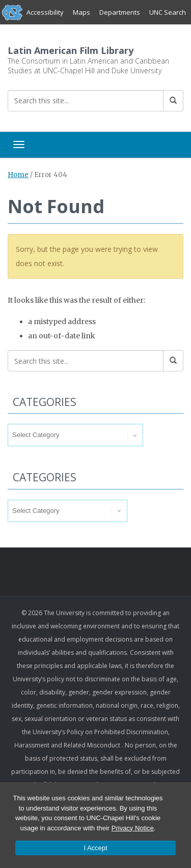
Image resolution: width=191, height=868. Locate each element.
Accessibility (45, 12)
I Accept (95, 848)
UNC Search (168, 12)
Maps (81, 12)
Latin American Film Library (71, 50)
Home (18, 175)
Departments (120, 12)
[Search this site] (86, 101)
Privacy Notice (133, 828)
